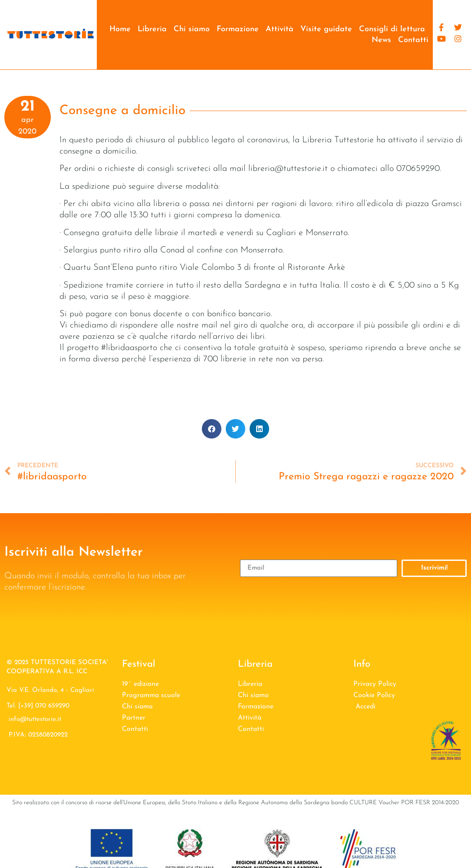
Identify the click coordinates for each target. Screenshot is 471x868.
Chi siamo (192, 29)
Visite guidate (326, 29)
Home (120, 29)
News (381, 40)
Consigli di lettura (392, 29)
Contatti (413, 40)
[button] (212, 429)
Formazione (238, 29)
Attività (280, 29)
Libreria (152, 29)
